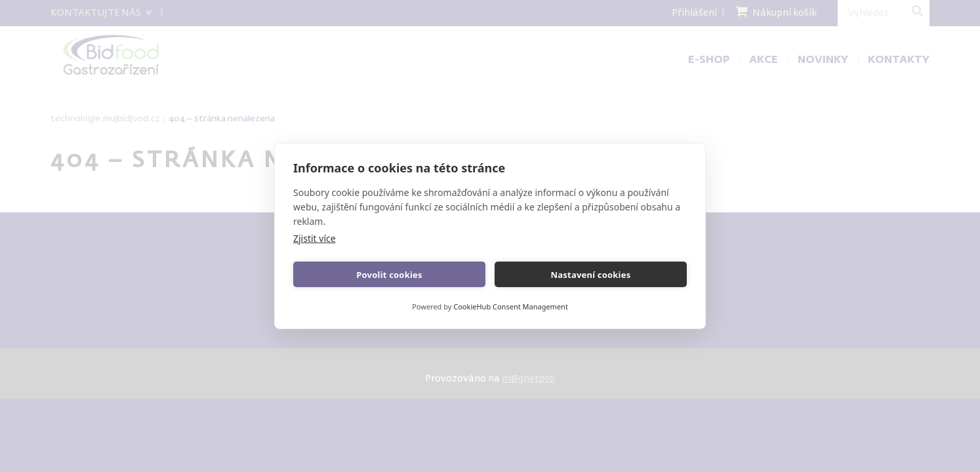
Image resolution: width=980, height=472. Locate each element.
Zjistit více (315, 238)
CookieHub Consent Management (511, 306)
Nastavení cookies (591, 275)
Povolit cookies (389, 275)
